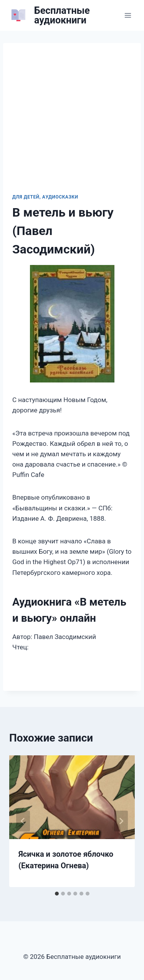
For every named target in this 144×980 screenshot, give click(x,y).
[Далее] (121, 821)
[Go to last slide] (23, 821)
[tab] (57, 894)
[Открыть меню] (128, 15)
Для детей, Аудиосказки (45, 197)
